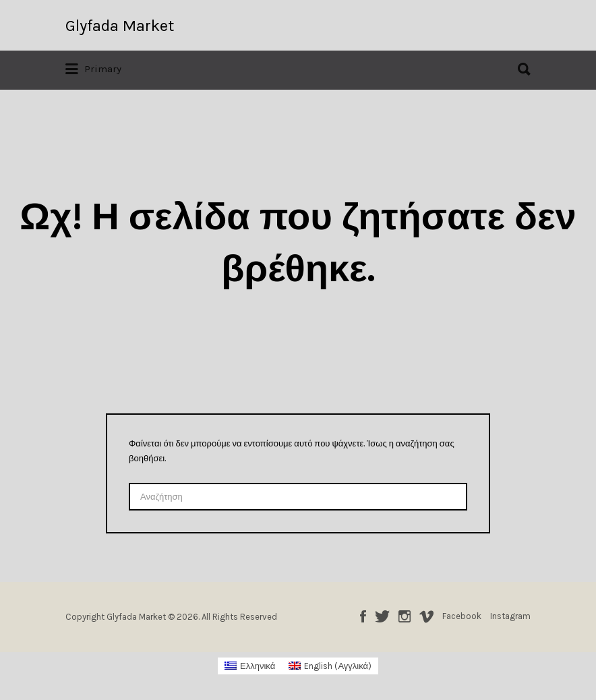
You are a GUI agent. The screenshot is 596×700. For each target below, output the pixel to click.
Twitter (382, 616)
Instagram (405, 616)
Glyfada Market (120, 26)
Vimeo (426, 616)
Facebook (363, 616)
